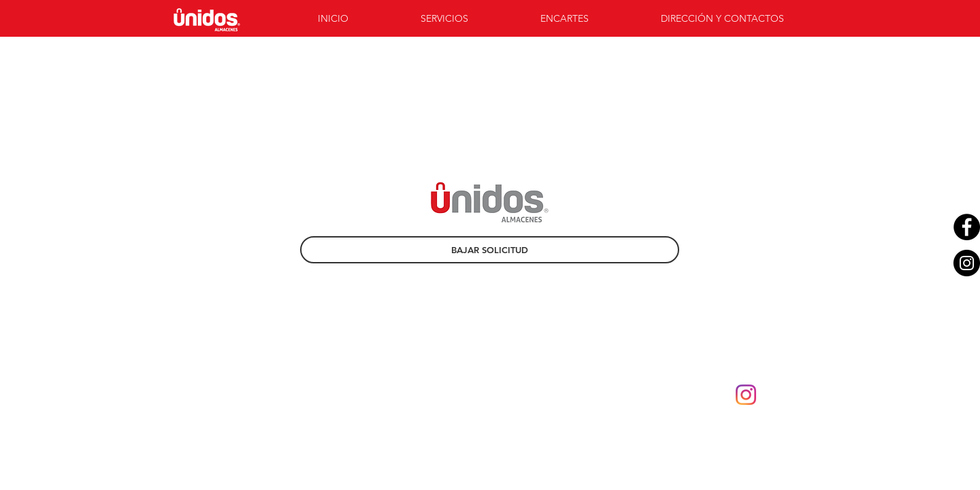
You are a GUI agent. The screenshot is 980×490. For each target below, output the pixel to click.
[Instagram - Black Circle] (967, 263)
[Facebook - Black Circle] (967, 227)
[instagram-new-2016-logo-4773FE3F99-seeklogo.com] (746, 395)
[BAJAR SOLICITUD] (490, 250)
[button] (470, 19)
